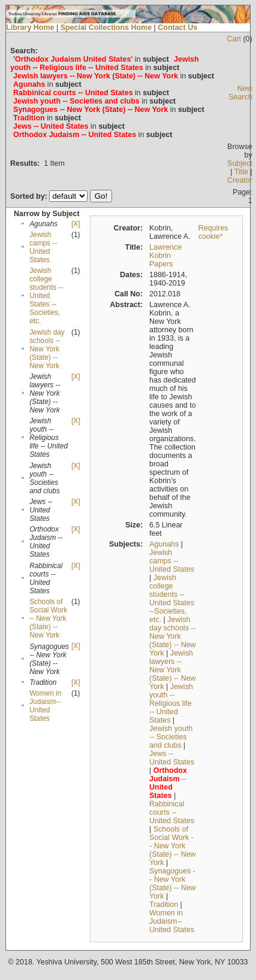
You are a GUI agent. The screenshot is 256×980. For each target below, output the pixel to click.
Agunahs (164, 544)
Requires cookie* (213, 232)
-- (168, 783)
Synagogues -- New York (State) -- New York (173, 884)
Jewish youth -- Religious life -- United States (171, 703)
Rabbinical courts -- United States (172, 812)
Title (241, 172)
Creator (240, 180)
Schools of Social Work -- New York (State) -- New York (48, 618)
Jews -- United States (172, 758)
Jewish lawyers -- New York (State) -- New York (173, 670)
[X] (76, 224)
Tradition (164, 905)
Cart (234, 39)
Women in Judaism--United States (45, 706)
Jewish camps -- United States (43, 247)
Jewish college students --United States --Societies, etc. (46, 296)
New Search (240, 93)
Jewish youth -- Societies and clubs (171, 737)
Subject (240, 163)
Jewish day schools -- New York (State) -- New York (47, 349)
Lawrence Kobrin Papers (165, 256)
